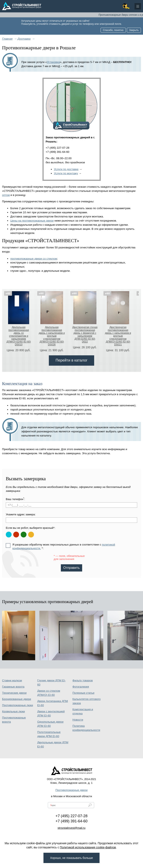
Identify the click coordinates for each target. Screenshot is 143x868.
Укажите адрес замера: (21, 514)
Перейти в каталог (71, 360)
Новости (78, 720)
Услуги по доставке (66, 169)
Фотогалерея (81, 687)
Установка (53, 62)
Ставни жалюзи (12, 680)
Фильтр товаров (83, 680)
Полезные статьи (83, 693)
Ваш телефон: (15, 499)
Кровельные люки (13, 711)
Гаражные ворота (13, 687)
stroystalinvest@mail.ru (71, 828)
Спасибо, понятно (113, 30)
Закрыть (134, 30)
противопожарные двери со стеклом (34, 259)
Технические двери (14, 693)
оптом (6, 195)
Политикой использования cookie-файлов (88, 847)
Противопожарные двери (71, 790)
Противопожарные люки (17, 705)
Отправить (71, 568)
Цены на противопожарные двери (32, 221)
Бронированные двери (17, 699)
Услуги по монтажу (66, 173)
